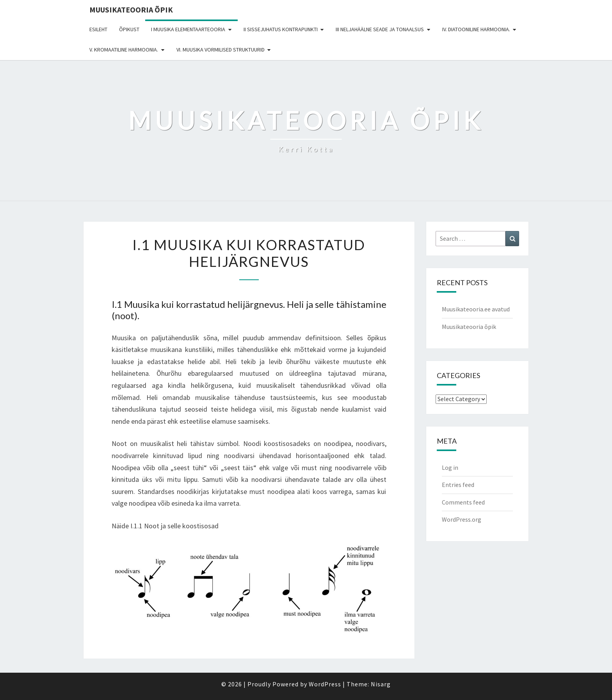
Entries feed (458, 485)
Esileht (98, 29)
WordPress (325, 684)
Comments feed (463, 502)
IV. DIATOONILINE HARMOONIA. (476, 29)
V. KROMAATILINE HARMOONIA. (124, 50)
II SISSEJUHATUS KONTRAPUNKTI (281, 29)
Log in (450, 467)
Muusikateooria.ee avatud (476, 309)
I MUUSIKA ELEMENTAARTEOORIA (188, 29)
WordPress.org (462, 519)
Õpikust (129, 29)
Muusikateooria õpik (131, 10)
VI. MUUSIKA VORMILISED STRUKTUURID (221, 50)
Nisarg (381, 684)
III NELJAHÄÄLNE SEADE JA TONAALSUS (380, 29)
